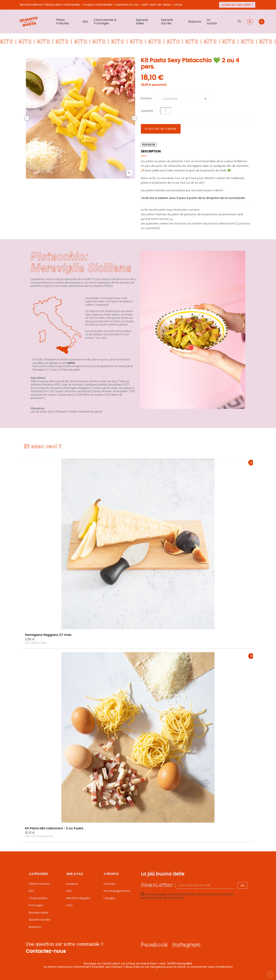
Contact (110, 884)
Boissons (35, 927)
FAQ (69, 891)
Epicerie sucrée (39, 920)
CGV (69, 905)
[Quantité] (166, 111)
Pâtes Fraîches (39, 884)
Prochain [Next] (134, 118)
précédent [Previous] (27, 118)
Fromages (36, 905)
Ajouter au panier (161, 129)
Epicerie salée (39, 912)
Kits (31, 891)
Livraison (72, 884)
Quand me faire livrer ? (237, 5)
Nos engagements (117, 891)
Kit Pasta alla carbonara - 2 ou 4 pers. (54, 828)
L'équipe (109, 898)
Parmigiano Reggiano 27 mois (48, 635)
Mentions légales (78, 898)
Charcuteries (38, 898)
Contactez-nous (46, 951)
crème (71, 363)
